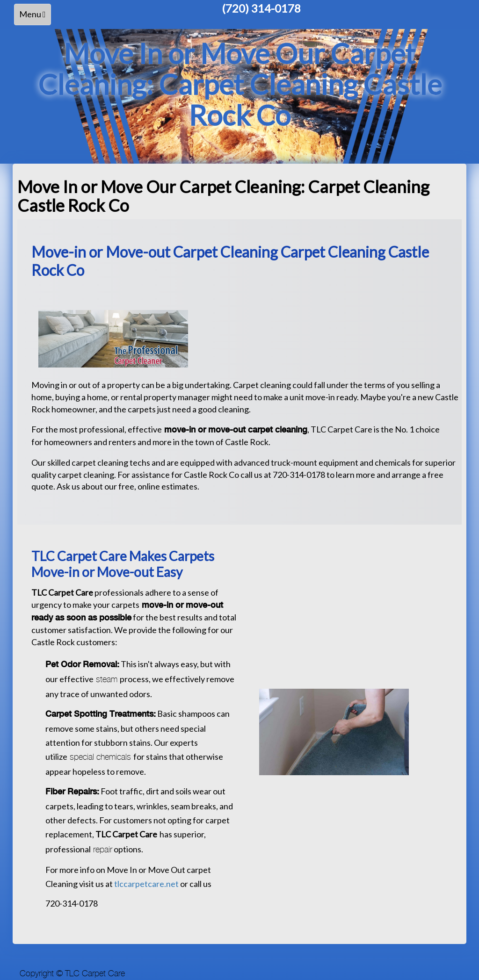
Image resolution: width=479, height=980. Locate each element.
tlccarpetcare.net (147, 884)
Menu (35, 17)
